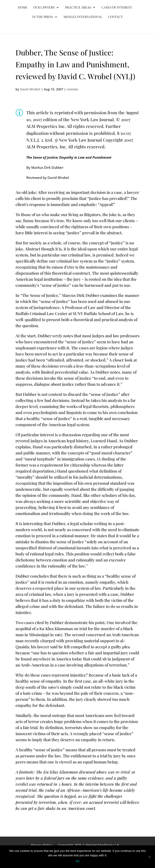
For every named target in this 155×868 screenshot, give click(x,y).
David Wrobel (30, 89)
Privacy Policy (42, 845)
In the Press (43, 17)
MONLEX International (83, 17)
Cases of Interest (117, 8)
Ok (77, 861)
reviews (73, 89)
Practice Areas (78, 8)
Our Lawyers (44, 8)
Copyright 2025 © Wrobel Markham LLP (89, 845)
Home (23, 8)
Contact (115, 17)
